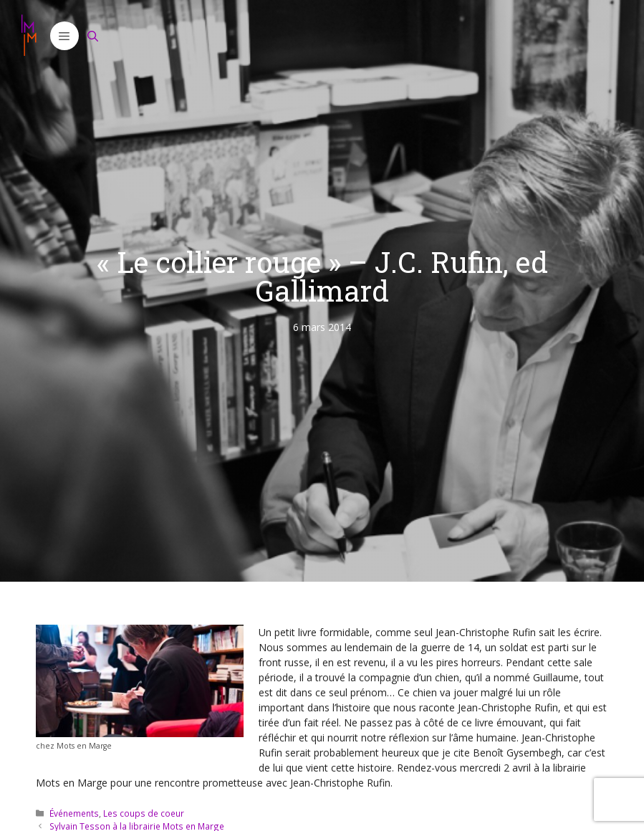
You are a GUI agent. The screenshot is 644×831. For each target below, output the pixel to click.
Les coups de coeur (144, 813)
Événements (74, 813)
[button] (64, 36)
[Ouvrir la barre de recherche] (93, 36)
